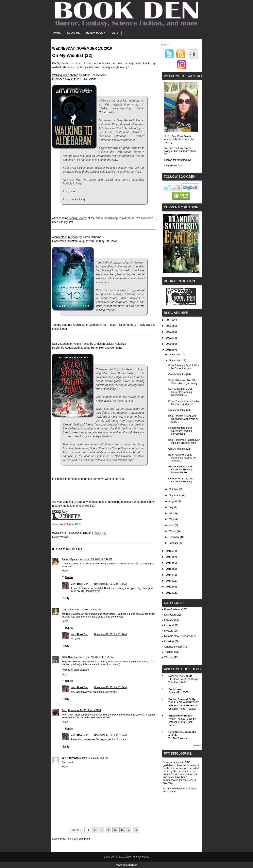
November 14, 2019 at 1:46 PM (84, 710)
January (174, 543)
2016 (169, 563)
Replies (69, 577)
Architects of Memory (65, 237)
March (173, 531)
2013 (169, 581)
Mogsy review (78, 218)
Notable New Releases (177, 636)
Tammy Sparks (70, 559)
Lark (65, 610)
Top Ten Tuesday (178, 738)
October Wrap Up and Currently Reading (181, 480)
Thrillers (169, 652)
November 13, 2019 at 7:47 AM (96, 559)
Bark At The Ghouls (180, 676)
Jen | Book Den (80, 584)
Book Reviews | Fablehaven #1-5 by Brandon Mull (184, 441)
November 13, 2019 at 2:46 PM (85, 610)
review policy (180, 788)
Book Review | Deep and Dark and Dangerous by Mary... (183, 419)
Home (57, 33)
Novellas (169, 641)
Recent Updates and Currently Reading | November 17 (181, 431)
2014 (169, 575)
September (176, 495)
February (175, 537)
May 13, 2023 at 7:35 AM (95, 758)
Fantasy (169, 620)
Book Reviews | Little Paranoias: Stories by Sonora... (182, 458)
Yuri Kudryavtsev (71, 758)
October (174, 489)
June (172, 513)
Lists (115, 33)
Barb (64, 710)
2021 (169, 338)
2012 (169, 587)
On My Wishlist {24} (179, 374)
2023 (169, 326)
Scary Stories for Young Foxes (71, 344)
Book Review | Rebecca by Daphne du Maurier (184, 403)
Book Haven (176, 689)
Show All (197, 745)
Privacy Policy (141, 857)
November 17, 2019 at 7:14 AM (110, 584)
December (175, 354)
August (173, 501)
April (172, 525)
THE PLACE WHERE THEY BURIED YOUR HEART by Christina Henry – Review (184, 706)
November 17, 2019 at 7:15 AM (110, 687)
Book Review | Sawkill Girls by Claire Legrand (184, 367)
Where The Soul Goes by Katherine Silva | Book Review (182, 722)
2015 (169, 569)
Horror (168, 625)
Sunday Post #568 (178, 692)
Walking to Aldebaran (65, 75)
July (172, 507)
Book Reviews (172, 609)
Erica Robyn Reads (180, 716)
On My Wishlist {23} (179, 410)
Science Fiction (173, 647)
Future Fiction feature (122, 325)
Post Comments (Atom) (79, 839)
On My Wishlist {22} (179, 449)
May (172, 519)
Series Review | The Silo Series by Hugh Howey (183, 382)
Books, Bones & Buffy (182, 699)
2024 (169, 320)
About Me (73, 33)
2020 (169, 344)
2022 (169, 332)
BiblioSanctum (70, 657)
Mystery (169, 631)
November (175, 360)
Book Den (110, 857)
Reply (65, 571)
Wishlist (65, 537)
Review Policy (96, 33)
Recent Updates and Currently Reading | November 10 (181, 469)
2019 (169, 350)
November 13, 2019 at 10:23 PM (96, 657)
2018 (169, 551)
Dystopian (170, 615)
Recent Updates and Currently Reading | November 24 (181, 392)
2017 (169, 557)
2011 (169, 593)
